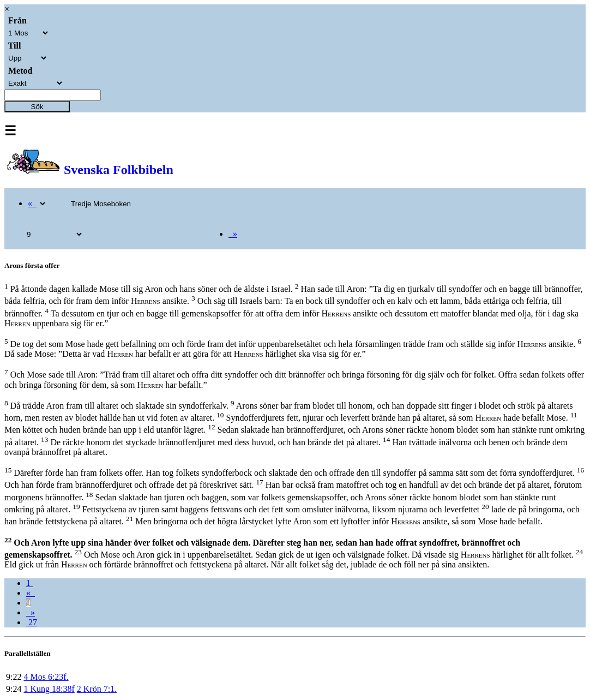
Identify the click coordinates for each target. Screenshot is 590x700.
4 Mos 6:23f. (46, 677)
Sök (37, 107)
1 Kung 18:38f (49, 689)
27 (32, 622)
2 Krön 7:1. (97, 689)
